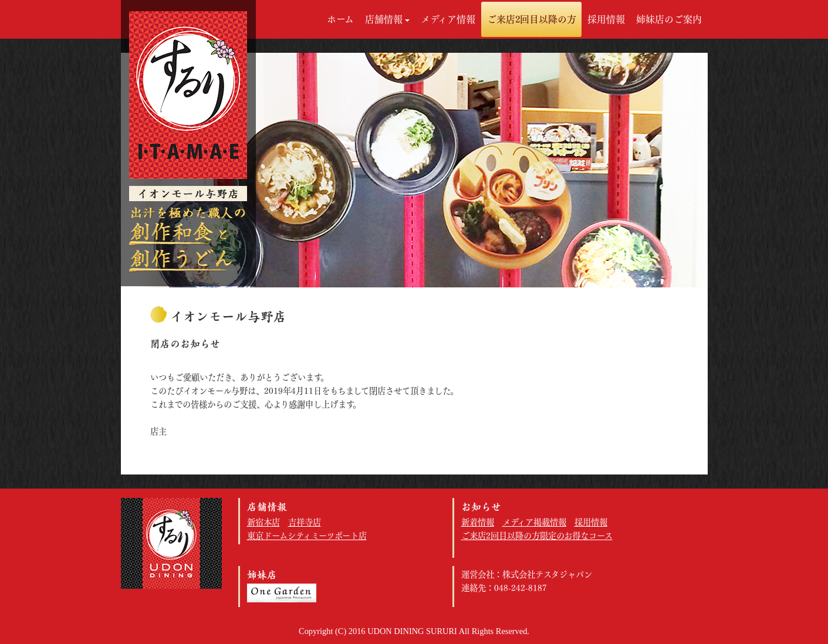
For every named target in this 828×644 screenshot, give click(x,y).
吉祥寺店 (305, 522)
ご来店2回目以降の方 (532, 19)
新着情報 (478, 522)
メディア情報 (448, 19)
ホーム (340, 19)
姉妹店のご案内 (669, 19)
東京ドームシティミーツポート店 (307, 536)
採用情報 (606, 19)
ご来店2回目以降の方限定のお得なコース (537, 536)
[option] (414, 170)
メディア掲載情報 (534, 522)
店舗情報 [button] (387, 19)
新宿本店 (263, 522)
